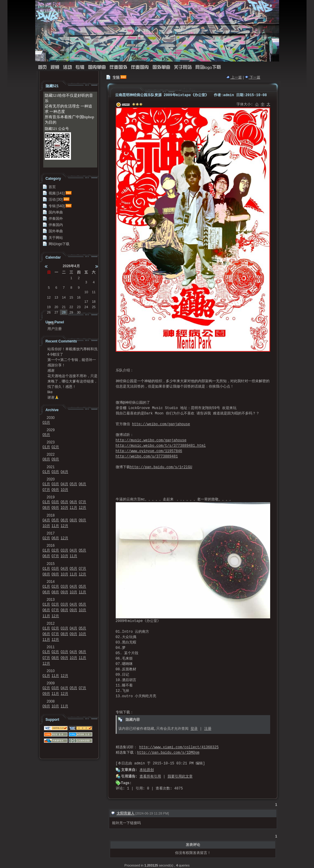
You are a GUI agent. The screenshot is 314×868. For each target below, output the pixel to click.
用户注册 (55, 329)
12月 (82, 508)
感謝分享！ (56, 365)
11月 (74, 508)
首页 (42, 67)
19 (49, 307)
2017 (51, 533)
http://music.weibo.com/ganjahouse (151, 440)
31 (64, 278)
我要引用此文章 (180, 777)
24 (86, 307)
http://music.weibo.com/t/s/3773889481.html (161, 446)
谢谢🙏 (53, 397)
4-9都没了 (55, 354)
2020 (51, 479)
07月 (46, 490)
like (50, 392)
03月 (46, 423)
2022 (51, 454)
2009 (51, 683)
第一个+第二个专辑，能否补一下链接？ (72, 360)
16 (79, 297)
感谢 (51, 371)
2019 (51, 497)
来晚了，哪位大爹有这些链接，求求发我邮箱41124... (72, 381)
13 (56, 297)
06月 (82, 484)
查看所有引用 (150, 777)
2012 (51, 623)
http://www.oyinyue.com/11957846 (149, 451)
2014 (51, 582)
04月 (64, 472)
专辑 (80, 67)
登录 (194, 729)
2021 (51, 467)
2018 (51, 515)
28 (64, 312)
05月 (46, 435)
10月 (64, 490)
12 (49, 297)
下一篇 (253, 77)
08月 (46, 459)
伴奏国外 (118, 67)
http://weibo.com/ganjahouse (161, 424)
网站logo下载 (208, 67)
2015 (51, 564)
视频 (55, 67)
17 (86, 302)
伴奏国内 (140, 67)
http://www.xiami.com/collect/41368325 (179, 747)
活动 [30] (56, 199)
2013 (51, 600)
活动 (67, 67)
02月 (55, 447)
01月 (46, 447)
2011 (51, 647)
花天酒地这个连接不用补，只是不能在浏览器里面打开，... (72, 376)
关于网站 (183, 67)
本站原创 (147, 770)
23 (79, 307)
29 (49, 278)
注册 (208, 729)
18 (94, 302)
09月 (55, 459)
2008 (51, 701)
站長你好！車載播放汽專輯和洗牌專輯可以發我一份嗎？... (72, 349)
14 (64, 297)
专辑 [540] (57, 206)
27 (56, 312)
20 (56, 307)
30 (56, 278)
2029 (51, 430)
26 (49, 312)
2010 (51, 671)
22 (71, 307)
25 (94, 307)
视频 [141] (57, 193)
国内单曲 (97, 67)
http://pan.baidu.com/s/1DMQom (168, 753)
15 (71, 297)
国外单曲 (161, 67)
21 (64, 307)
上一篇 (234, 77)
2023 (51, 442)
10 (86, 292)
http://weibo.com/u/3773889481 (147, 457)
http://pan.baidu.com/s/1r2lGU (161, 467)
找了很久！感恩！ (62, 387)
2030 (51, 418)
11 (94, 292)
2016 (51, 546)
